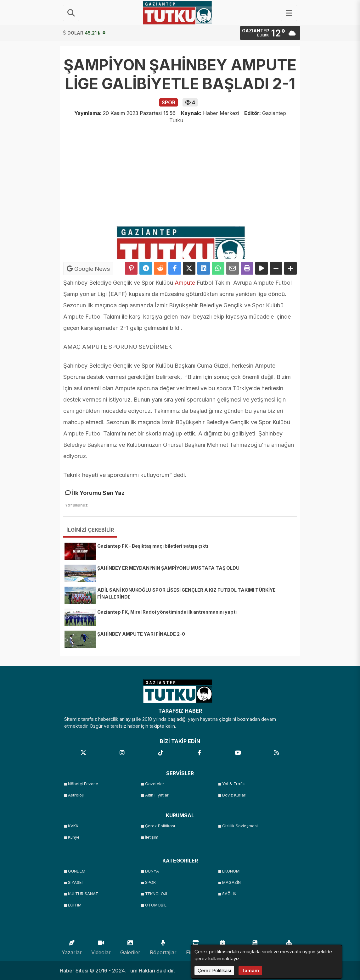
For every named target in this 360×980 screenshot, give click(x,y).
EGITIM (75, 905)
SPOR (150, 882)
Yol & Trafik (233, 784)
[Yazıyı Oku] (262, 268)
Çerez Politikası (160, 826)
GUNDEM (77, 871)
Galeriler (130, 946)
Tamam (250, 970)
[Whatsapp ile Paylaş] (218, 268)
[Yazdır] (247, 268)
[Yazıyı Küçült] (276, 268)
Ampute (185, 283)
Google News (88, 269)
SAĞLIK (229, 894)
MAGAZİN (231, 882)
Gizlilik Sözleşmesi (240, 826)
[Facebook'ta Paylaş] (175, 268)
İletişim (152, 837)
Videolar (101, 946)
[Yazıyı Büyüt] (290, 268)
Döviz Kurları (234, 795)
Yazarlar (72, 946)
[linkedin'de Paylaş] (204, 268)
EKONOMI (231, 871)
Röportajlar (163, 946)
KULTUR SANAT (83, 894)
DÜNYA (152, 871)
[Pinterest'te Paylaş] (131, 268)
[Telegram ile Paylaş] (146, 268)
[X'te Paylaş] (189, 268)
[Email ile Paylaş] (233, 268)
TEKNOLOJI (156, 894)
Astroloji (76, 795)
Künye (74, 837)
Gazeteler (155, 784)
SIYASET (76, 882)
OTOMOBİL (156, 905)
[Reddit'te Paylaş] (160, 268)
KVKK (73, 826)
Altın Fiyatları (157, 795)
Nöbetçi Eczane (83, 784)
